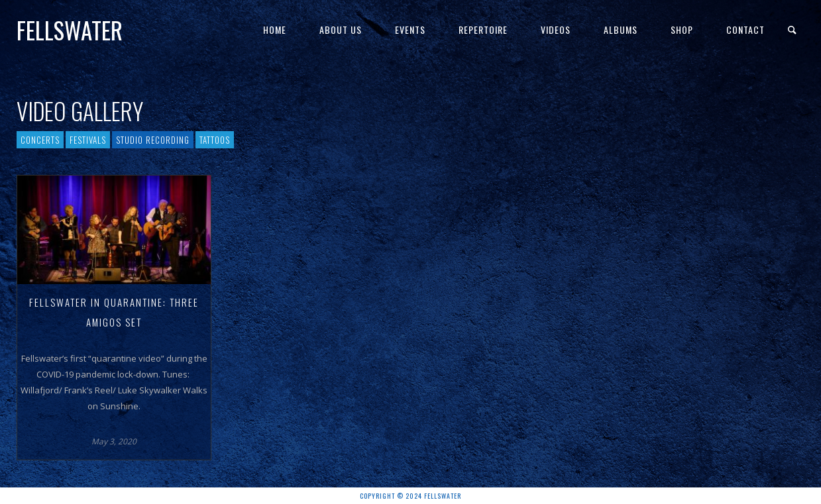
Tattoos (215, 140)
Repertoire (483, 29)
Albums (621, 29)
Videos (556, 29)
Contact (745, 29)
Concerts (40, 140)
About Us (341, 29)
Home (275, 29)
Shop (682, 29)
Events (410, 29)
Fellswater (70, 30)
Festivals (88, 140)
